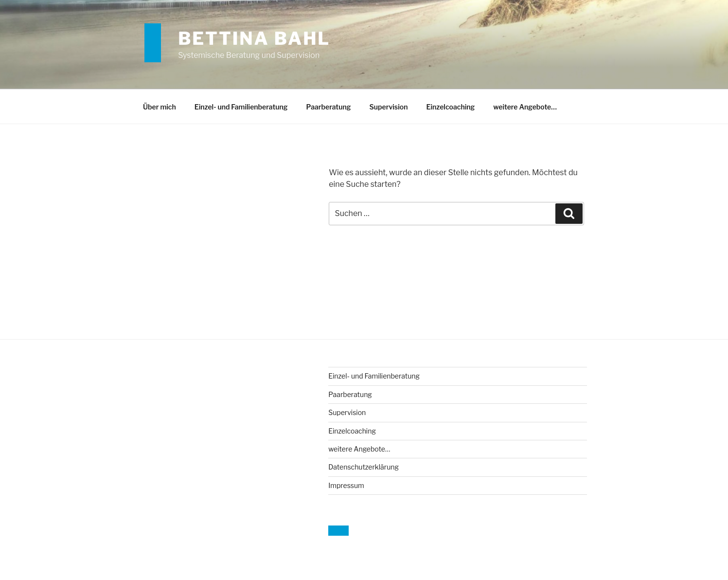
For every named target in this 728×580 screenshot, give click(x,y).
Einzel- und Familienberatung (241, 107)
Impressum (346, 485)
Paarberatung (329, 107)
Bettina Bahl (254, 38)
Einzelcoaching (450, 107)
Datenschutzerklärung (364, 467)
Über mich (160, 107)
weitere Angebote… (525, 107)
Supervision (388, 107)
